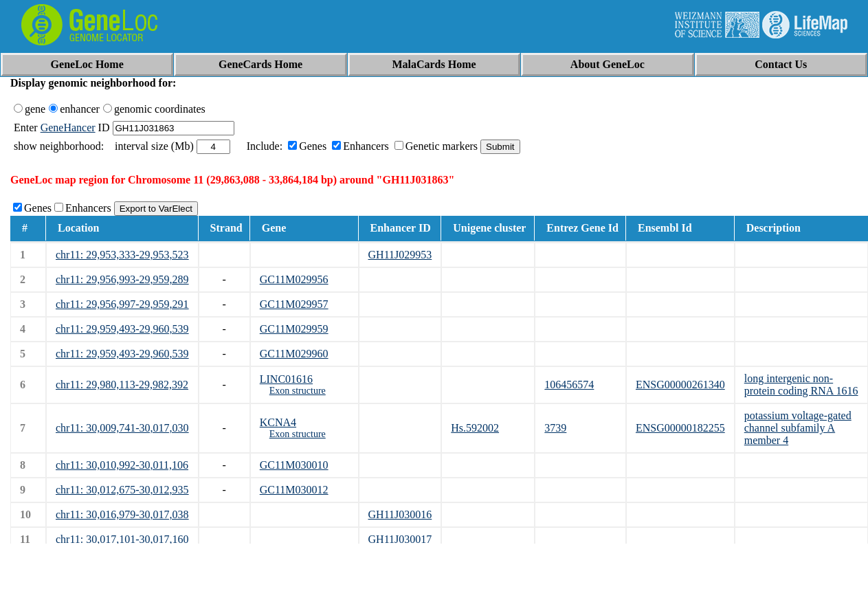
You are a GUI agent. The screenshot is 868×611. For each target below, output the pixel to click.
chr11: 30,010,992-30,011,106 (122, 465)
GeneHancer (68, 127)
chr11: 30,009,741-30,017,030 (122, 428)
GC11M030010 (294, 465)
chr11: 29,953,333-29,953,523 (122, 255)
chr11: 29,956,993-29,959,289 (122, 279)
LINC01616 (286, 379)
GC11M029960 (294, 354)
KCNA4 (278, 422)
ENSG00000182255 (680, 428)
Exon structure (298, 391)
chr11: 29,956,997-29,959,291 (122, 304)
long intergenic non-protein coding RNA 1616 (801, 385)
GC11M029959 (294, 329)
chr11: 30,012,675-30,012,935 (122, 490)
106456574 (569, 385)
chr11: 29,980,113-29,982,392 (122, 385)
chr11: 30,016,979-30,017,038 (122, 514)
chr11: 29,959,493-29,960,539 (122, 329)
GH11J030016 (400, 514)
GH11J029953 (400, 255)
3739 (555, 428)
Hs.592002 (475, 428)
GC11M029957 (294, 304)
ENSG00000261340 (680, 385)
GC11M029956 (294, 279)
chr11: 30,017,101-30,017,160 (122, 539)
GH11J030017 (400, 539)
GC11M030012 (294, 490)
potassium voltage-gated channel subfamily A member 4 (798, 428)
